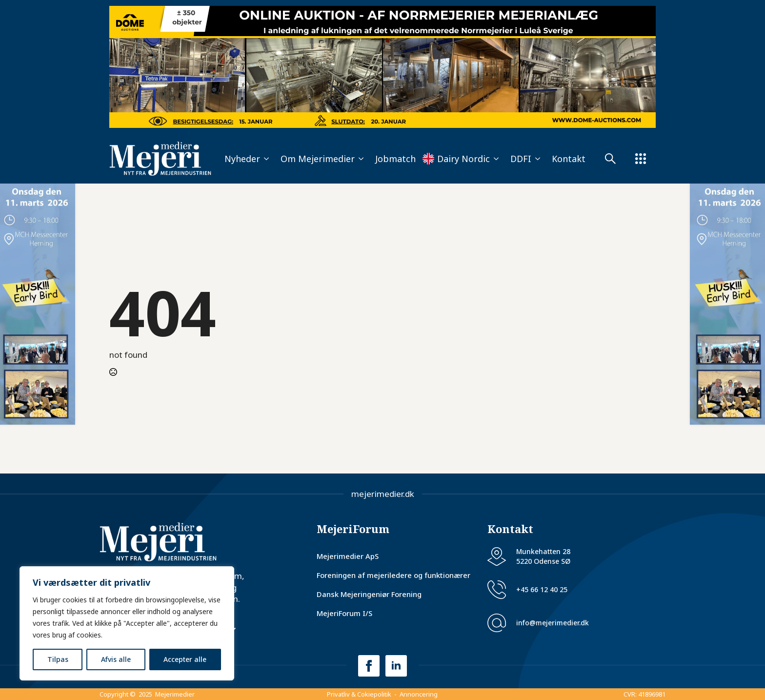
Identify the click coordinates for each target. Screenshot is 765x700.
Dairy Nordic (463, 159)
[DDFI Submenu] (539, 159)
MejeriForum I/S (344, 613)
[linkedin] (396, 666)
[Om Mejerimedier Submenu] (362, 159)
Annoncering (419, 694)
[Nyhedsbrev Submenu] (235, 630)
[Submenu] (615, 159)
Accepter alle (185, 659)
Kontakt (569, 159)
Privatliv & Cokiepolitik (359, 694)
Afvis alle (116, 659)
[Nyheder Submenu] (267, 159)
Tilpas (58, 659)
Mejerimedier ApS (348, 556)
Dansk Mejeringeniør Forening (369, 594)
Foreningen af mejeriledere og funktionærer (393, 575)
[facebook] (369, 666)
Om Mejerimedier (318, 159)
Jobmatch (395, 159)
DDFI (521, 159)
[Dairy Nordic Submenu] (497, 159)
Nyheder (242, 159)
